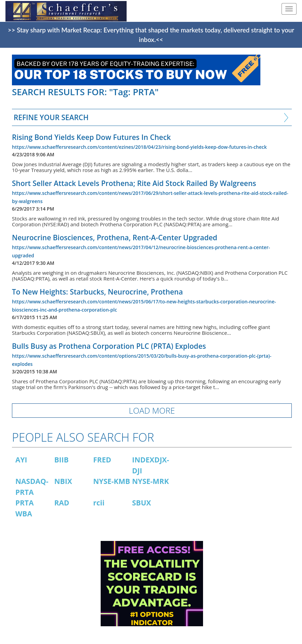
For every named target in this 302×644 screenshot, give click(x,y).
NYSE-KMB (112, 481)
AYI (21, 460)
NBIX (63, 481)
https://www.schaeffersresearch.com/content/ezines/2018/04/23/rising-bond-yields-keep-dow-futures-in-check (139, 147)
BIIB (61, 460)
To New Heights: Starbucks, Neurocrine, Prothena (97, 292)
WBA (24, 514)
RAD (62, 503)
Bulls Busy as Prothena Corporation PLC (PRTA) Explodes (109, 346)
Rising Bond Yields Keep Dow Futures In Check (91, 137)
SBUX (142, 503)
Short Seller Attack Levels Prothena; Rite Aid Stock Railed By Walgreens (134, 183)
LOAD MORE (152, 410)
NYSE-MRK (150, 481)
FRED (102, 460)
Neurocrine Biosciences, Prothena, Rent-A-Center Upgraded (115, 238)
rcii (99, 503)
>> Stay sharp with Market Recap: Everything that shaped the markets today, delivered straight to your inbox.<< (151, 35)
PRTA (25, 503)
